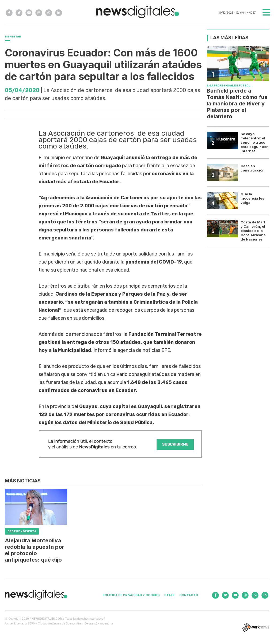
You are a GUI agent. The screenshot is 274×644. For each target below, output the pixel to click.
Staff (169, 595)
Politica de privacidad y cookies (131, 595)
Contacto (189, 595)
